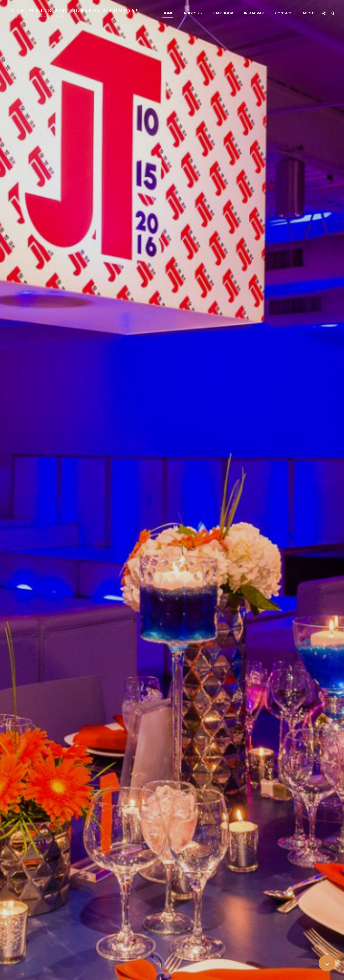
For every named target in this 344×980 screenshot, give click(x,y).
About (309, 13)
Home (168, 13)
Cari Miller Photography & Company (75, 10)
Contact (283, 13)
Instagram (254, 13)
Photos (194, 13)
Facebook (223, 13)
